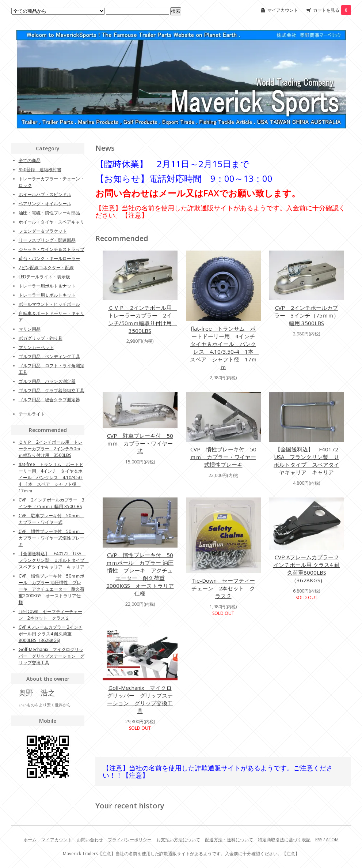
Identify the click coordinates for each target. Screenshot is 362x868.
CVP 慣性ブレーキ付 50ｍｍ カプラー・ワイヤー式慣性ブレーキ (223, 457)
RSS (319, 840)
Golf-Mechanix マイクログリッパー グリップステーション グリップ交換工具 (140, 699)
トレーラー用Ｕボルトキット (47, 295)
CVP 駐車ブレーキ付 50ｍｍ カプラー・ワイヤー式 (140, 443)
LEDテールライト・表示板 (44, 277)
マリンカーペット (36, 347)
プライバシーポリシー (130, 840)
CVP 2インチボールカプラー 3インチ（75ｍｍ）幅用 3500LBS (307, 315)
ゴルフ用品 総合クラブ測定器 (49, 400)
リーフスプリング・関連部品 (47, 240)
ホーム (30, 840)
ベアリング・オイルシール (45, 204)
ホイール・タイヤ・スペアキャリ (52, 222)
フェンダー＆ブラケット (43, 231)
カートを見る (332, 10)
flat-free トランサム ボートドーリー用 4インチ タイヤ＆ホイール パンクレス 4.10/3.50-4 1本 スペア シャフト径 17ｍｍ (225, 348)
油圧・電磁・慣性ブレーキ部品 (49, 213)
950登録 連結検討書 (40, 170)
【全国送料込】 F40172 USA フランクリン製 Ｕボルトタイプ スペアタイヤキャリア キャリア (309, 461)
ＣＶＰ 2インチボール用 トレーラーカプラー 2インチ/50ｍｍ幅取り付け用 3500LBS (143, 319)
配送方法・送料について (229, 840)
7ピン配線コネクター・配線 (46, 268)
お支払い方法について (178, 840)
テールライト (32, 414)
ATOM (332, 840)
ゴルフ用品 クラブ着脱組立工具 (52, 390)
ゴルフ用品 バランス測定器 (47, 381)
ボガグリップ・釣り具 (41, 338)
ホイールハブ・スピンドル (45, 194)
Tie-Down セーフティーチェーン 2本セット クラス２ (223, 588)
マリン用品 (30, 329)
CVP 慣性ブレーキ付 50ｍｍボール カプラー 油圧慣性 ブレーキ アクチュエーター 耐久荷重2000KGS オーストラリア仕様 (140, 574)
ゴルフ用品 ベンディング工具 (49, 356)
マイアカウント (283, 10)
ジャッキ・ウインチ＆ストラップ (52, 249)
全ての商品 (30, 160)
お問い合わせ (90, 840)
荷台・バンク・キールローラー (49, 258)
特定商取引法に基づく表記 (284, 840)
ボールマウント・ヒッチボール (49, 304)
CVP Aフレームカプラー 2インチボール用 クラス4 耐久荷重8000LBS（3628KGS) (306, 569)
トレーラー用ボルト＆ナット (47, 286)
